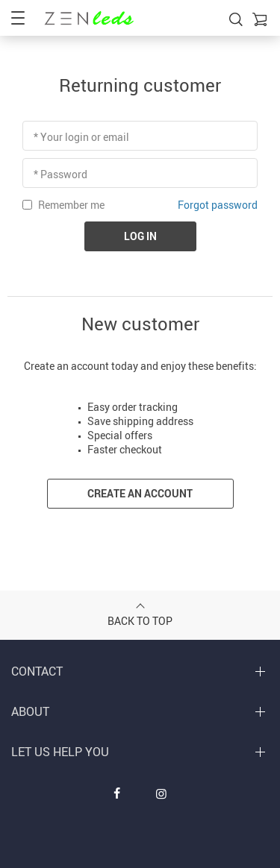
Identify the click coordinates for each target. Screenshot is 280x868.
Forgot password (218, 205)
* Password (60, 174)
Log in (140, 236)
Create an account (140, 493)
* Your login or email (81, 137)
